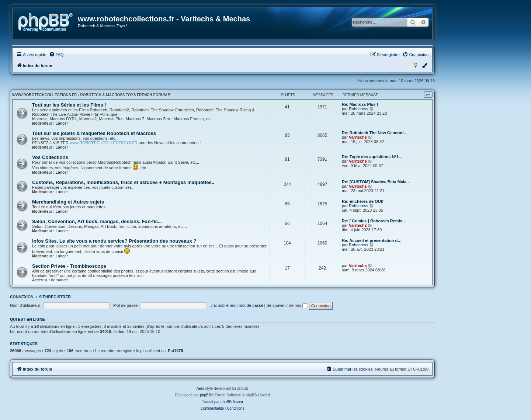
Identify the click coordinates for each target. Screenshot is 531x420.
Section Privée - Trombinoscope (69, 266)
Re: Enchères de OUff (363, 201)
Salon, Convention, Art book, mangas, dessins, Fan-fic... (97, 221)
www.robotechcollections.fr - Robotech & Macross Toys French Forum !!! (92, 95)
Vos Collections (50, 157)
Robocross (359, 109)
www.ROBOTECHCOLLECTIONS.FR (104, 143)
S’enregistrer (55, 297)
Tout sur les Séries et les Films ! (69, 105)
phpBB (205, 395)
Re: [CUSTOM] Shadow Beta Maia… (376, 182)
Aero (200, 388)
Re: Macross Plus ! (360, 104)
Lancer (62, 123)
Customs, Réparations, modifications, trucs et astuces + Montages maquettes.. (123, 182)
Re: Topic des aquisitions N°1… (372, 157)
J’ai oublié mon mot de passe (237, 305)
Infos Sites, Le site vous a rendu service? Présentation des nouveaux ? (114, 241)
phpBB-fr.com (232, 402)
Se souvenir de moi (287, 305)
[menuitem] (56, 55)
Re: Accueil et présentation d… (372, 240)
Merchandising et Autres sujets (68, 202)
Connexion (22, 297)
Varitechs (358, 137)
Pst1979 (176, 351)
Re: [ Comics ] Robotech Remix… (374, 221)
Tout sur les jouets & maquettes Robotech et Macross (94, 133)
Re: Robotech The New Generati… (375, 133)
